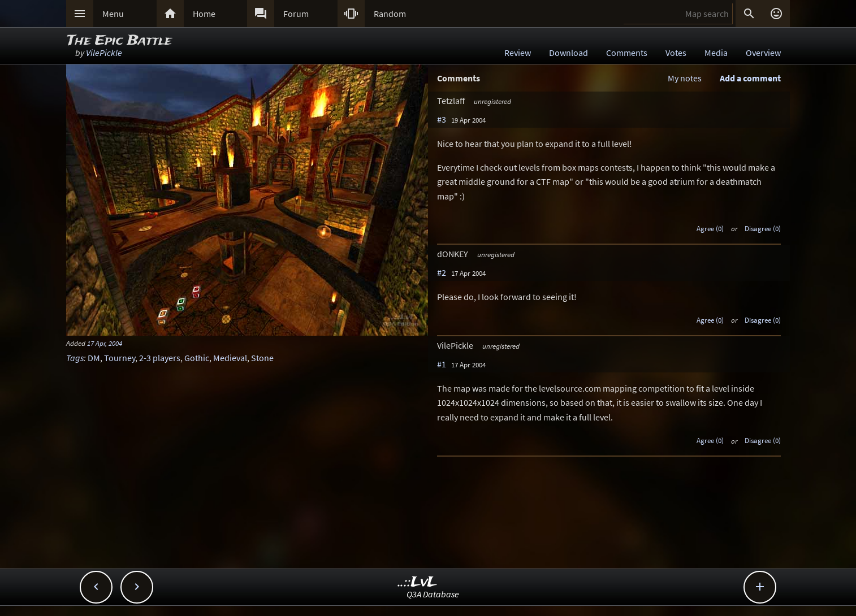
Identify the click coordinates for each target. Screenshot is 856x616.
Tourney (120, 358)
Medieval (230, 358)
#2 (442, 272)
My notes (685, 78)
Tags (75, 358)
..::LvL (418, 582)
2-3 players (160, 358)
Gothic (197, 358)
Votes (676, 53)
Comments (627, 53)
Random (390, 14)
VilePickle (104, 53)
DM (94, 358)
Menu (113, 14)
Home (204, 14)
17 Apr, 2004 (105, 343)
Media (716, 53)
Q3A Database (433, 594)
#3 (442, 119)
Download (568, 53)
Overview (763, 53)
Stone (262, 358)
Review (518, 53)
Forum (296, 14)
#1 (442, 364)
